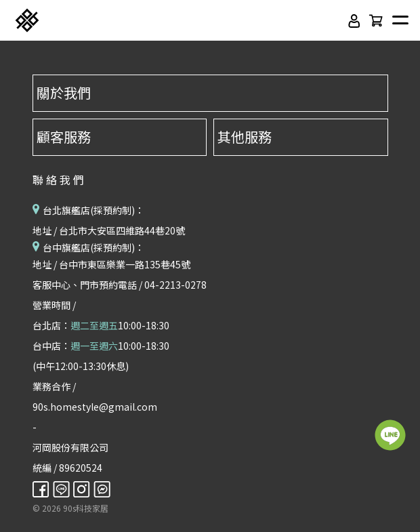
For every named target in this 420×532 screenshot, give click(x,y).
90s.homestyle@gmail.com (95, 407)
